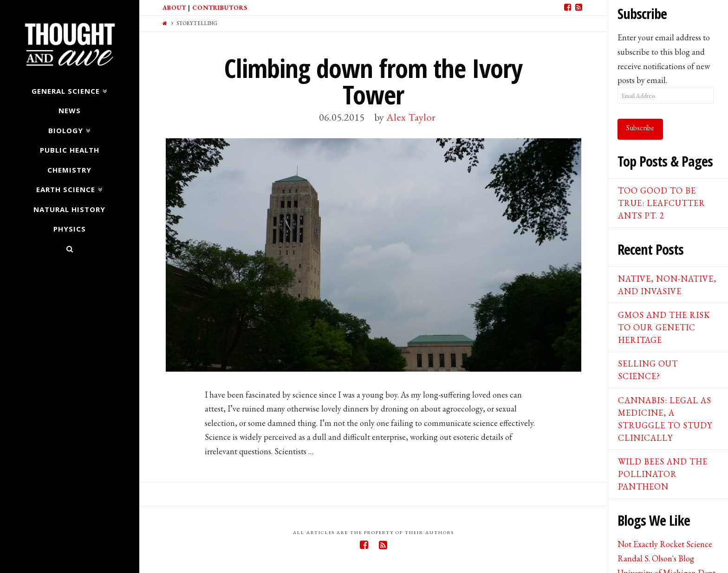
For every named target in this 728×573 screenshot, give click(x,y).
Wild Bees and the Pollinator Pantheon (663, 474)
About (174, 8)
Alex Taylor (411, 117)
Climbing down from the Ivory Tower (373, 81)
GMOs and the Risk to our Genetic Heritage (664, 327)
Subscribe (640, 128)
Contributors (220, 8)
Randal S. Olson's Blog (656, 558)
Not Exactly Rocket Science (665, 544)
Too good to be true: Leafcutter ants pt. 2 (662, 203)
